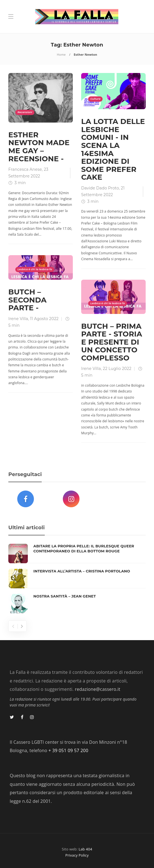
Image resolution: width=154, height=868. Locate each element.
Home (61, 54)
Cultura (95, 99)
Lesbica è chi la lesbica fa (35, 269)
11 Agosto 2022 (44, 319)
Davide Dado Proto (100, 188)
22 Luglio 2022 (117, 369)
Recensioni (25, 112)
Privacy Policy (77, 855)
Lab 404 (85, 849)
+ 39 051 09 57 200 (68, 750)
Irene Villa (18, 319)
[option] (77, 579)
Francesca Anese (25, 169)
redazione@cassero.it (97, 689)
